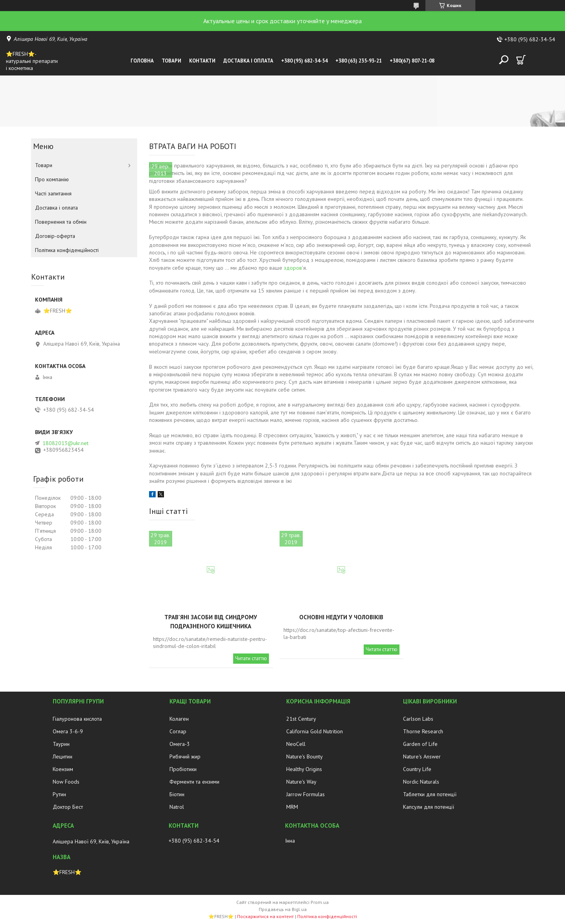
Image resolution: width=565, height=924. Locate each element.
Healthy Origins (304, 769)
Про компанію (52, 179)
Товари (171, 61)
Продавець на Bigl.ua (283, 909)
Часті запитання (53, 193)
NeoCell (296, 744)
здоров (293, 268)
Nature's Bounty (305, 757)
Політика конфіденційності (67, 250)
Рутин (59, 794)
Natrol (177, 807)
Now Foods (66, 782)
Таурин (61, 744)
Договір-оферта (55, 236)
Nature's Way (301, 782)
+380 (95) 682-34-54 (304, 61)
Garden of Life (420, 744)
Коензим (63, 769)
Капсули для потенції (429, 807)
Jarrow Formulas (306, 794)
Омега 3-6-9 (68, 731)
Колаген (179, 719)
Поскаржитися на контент (265, 916)
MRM (292, 807)
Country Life (417, 769)
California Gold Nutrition (315, 731)
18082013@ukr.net (65, 443)
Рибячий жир (185, 757)
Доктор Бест (68, 807)
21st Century (301, 719)
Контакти (202, 61)
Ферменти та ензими (194, 782)
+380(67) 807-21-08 (412, 61)
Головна (142, 61)
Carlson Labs (418, 719)
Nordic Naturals (421, 782)
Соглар (178, 731)
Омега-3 (180, 744)
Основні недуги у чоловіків (341, 617)
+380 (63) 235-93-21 (359, 61)
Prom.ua (320, 902)
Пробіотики (183, 769)
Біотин (177, 794)
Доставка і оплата (248, 61)
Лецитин (63, 757)
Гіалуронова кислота (77, 719)
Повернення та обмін (61, 222)
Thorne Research (423, 731)
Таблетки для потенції (430, 794)
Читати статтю (251, 658)
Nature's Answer (422, 757)
